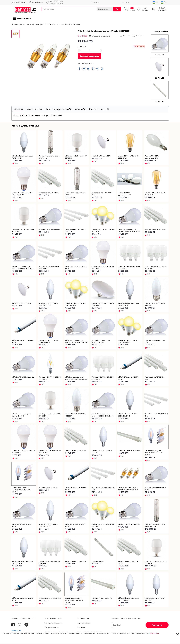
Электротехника (60, 13)
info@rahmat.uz (38, 2)
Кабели (44, 13)
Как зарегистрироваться (54, 624)
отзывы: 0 (96, 37)
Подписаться (157, 626)
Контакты (125, 2)
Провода (50, 13)
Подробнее (154, 640)
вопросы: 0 (106, 37)
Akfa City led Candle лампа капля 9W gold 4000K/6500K (61, 25)
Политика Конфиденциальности (90, 632)
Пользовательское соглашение (56, 632)
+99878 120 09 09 (20, 2)
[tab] (19, 110)
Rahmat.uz (16, 631)
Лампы (37, 25)
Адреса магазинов (85, 624)
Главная (15, 25)
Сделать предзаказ (89, 57)
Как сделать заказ (51, 628)
